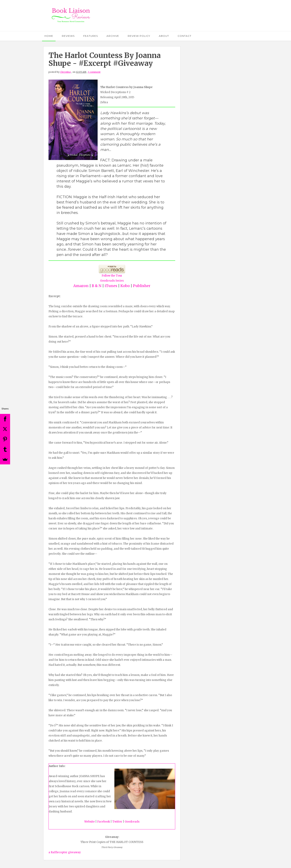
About (164, 36)
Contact (185, 36)
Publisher (142, 286)
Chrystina (65, 72)
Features (91, 36)
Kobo (125, 286)
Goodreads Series (112, 281)
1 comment (94, 72)
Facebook (104, 822)
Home (49, 36)
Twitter (117, 822)
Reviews (68, 36)
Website (90, 822)
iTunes (111, 286)
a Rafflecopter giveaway (65, 852)
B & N (97, 286)
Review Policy (139, 36)
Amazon (81, 286)
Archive (113, 36)
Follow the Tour (112, 276)
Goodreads (132, 822)
